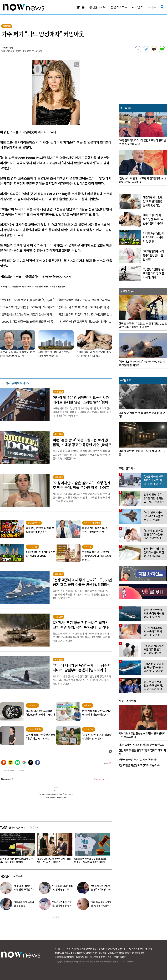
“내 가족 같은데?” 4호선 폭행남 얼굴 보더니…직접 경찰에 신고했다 (53, 861)
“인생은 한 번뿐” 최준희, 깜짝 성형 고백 (62, 888)
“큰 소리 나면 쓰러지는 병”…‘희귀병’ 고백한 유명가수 (101, 889)
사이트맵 (149, 949)
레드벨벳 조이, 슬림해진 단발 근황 (24, 904)
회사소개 (66, 949)
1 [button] (54, 917)
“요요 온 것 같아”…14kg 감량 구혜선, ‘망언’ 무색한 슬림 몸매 (24, 889)
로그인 (57, 949)
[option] (54, 849)
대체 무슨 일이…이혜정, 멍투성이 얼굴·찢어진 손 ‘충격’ (101, 906)
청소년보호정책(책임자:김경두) (111, 949)
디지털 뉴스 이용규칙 (134, 949)
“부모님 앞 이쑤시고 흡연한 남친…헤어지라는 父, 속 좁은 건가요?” (91, 861)
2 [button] (56, 917)
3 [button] (58, 917)
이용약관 (76, 949)
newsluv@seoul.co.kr (56, 276)
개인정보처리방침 (89, 949)
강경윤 (5, 48)
